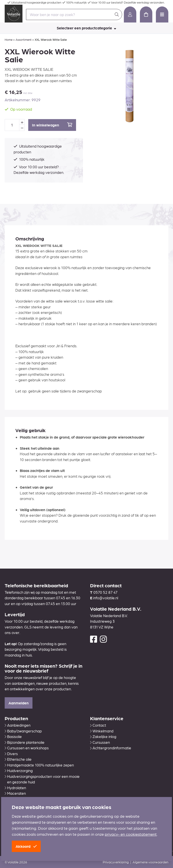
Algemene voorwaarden (150, 862)
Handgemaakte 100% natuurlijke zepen (39, 765)
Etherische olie (18, 759)
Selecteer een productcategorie (86, 28)
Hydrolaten (15, 788)
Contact (98, 725)
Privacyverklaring (116, 862)
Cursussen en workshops (27, 748)
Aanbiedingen (18, 725)
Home (9, 40)
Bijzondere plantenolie (25, 742)
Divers (11, 754)
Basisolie (13, 736)
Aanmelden (19, 703)
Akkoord (26, 846)
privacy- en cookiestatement (131, 834)
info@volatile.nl (106, 598)
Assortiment (24, 40)
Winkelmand (102, 731)
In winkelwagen (52, 125)
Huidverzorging (19, 770)
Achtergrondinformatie (111, 748)
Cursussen (100, 742)
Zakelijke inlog (103, 736)
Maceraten (15, 793)
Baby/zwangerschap (23, 731)
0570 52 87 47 (105, 592)
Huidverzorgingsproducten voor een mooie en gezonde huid (42, 779)
